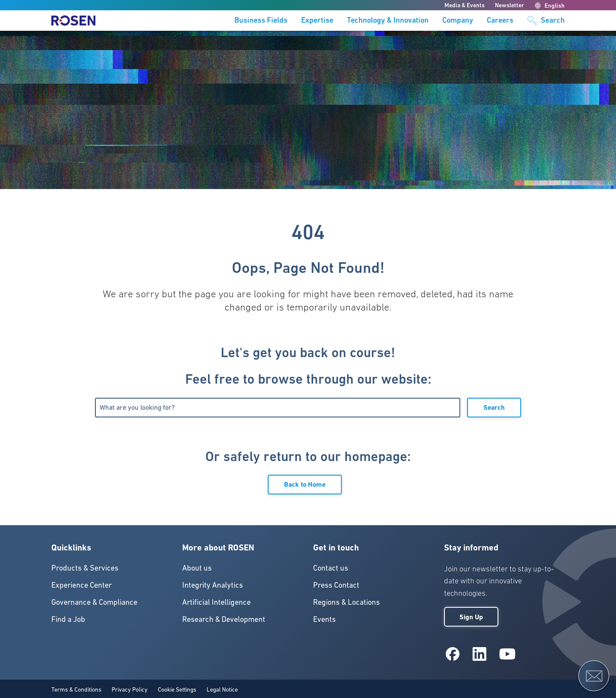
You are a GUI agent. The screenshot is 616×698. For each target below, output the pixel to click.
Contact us (331, 568)
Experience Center (81, 585)
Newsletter (509, 5)
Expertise (317, 20)
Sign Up (471, 617)
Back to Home (305, 484)
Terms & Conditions (76, 689)
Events (324, 619)
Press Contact (336, 585)
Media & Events (465, 5)
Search (494, 407)
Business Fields (261, 20)
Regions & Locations (346, 602)
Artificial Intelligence (216, 602)
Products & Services (85, 568)
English (549, 6)
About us (197, 568)
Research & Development (224, 619)
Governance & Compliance (94, 602)
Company (458, 20)
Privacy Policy (130, 689)
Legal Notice (222, 689)
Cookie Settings (177, 689)
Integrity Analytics (213, 585)
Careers (500, 20)
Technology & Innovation (388, 20)
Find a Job (68, 619)
